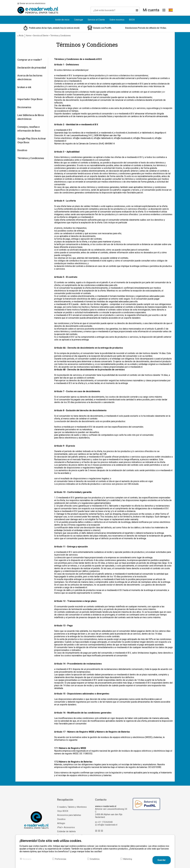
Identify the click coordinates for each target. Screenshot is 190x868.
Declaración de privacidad (32, 68)
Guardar (162, 860)
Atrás (20, 36)
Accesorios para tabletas (69, 815)
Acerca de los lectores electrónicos (30, 77)
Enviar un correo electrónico (32, 3)
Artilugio (61, 823)
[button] (171, 10)
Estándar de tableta (66, 831)
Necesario (27, 859)
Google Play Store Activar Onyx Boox (32, 140)
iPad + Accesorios (66, 827)
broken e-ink (24, 87)
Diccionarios (24, 107)
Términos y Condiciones (31, 158)
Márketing (128, 859)
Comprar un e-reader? (30, 60)
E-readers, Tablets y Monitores (72, 807)
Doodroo (22, 150)
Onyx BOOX (63, 811)
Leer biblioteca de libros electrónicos (31, 117)
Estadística (95, 859)
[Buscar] (136, 10)
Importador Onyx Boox (30, 99)
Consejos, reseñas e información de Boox (29, 129)
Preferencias (61, 859)
